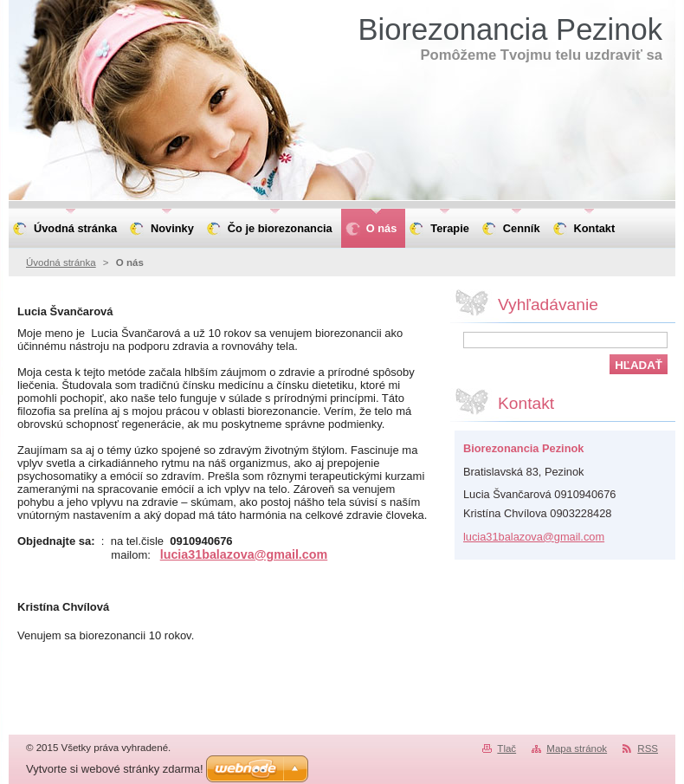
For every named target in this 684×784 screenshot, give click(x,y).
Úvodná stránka (61, 262)
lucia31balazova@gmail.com (244, 554)
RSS (648, 748)
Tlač (507, 748)
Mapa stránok (577, 748)
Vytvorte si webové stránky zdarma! (115, 769)
